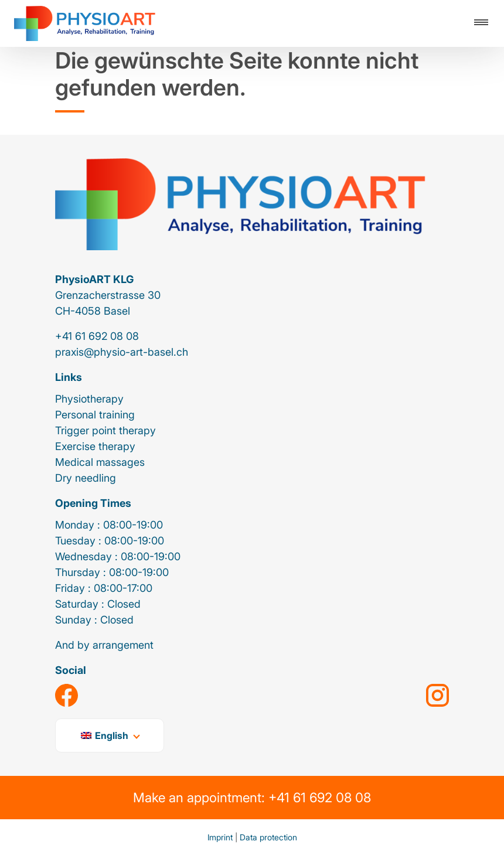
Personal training (95, 415)
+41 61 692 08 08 (97, 336)
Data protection (268, 837)
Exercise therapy (95, 446)
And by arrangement (104, 645)
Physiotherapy (89, 399)
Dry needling (86, 478)
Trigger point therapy (105, 430)
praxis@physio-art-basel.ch (122, 352)
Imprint (220, 837)
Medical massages (100, 462)
